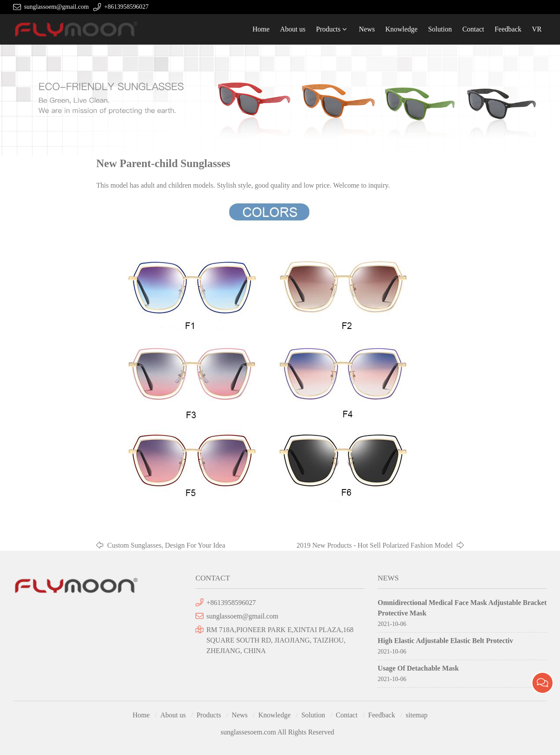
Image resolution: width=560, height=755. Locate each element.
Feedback (508, 29)
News (367, 29)
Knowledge (402, 29)
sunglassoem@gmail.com (56, 7)
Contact (473, 29)
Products (328, 29)
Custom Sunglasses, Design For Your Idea (166, 545)
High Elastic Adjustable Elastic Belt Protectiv (445, 641)
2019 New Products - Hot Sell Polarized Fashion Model (375, 545)
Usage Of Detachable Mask (418, 668)
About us (293, 29)
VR (537, 29)
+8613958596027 (126, 7)
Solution (440, 29)
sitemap (416, 715)
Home (261, 29)
